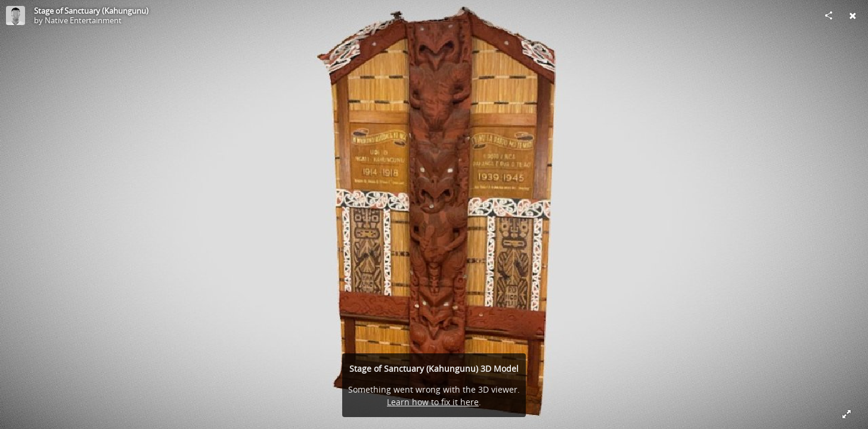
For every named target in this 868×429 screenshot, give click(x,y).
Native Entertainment (83, 20)
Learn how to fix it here (433, 402)
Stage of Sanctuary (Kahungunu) (91, 11)
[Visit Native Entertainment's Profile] (15, 15)
